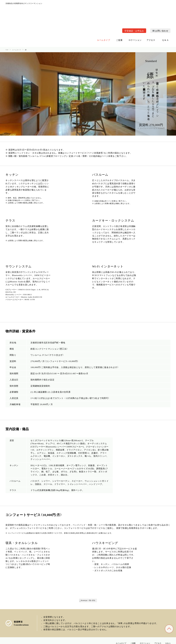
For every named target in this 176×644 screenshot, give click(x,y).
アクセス (156, 617)
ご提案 (127, 617)
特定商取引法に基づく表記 (146, 640)
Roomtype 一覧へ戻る (88, 574)
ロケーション (141, 617)
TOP (169, 629)
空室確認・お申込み (134, 4)
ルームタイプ (113, 617)
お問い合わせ (160, 4)
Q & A (167, 617)
